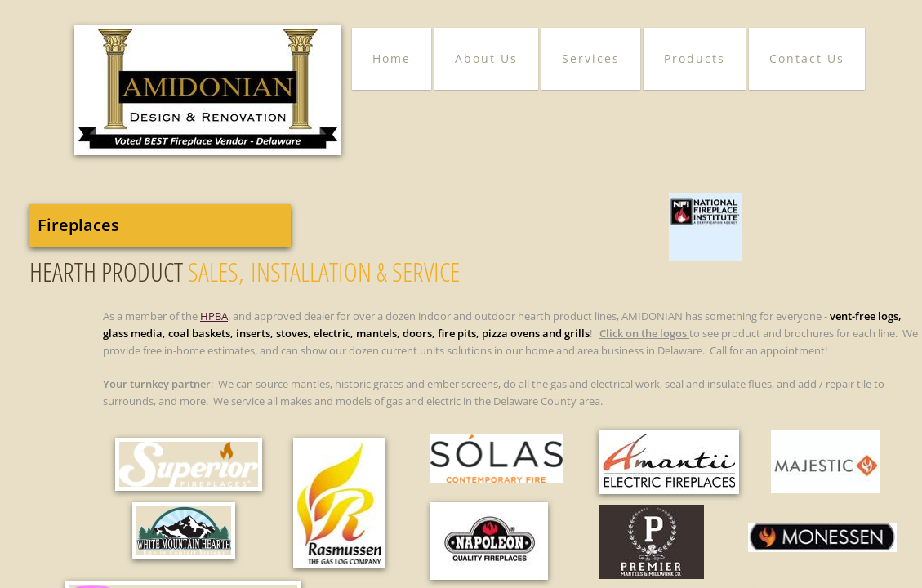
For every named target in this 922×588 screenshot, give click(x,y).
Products (695, 58)
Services (591, 58)
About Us (486, 58)
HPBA (214, 316)
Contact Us (807, 58)
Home (392, 58)
